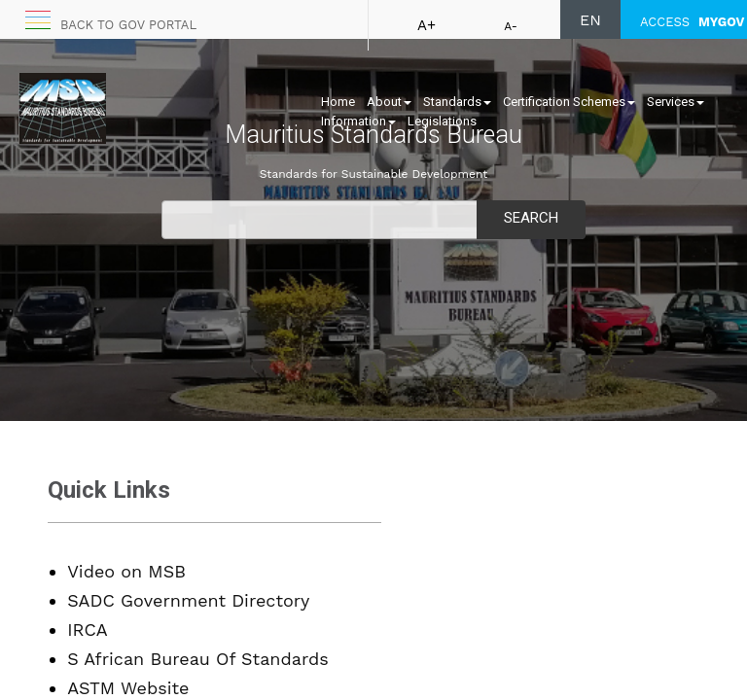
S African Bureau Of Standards (198, 659)
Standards (457, 102)
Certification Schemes (569, 102)
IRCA (87, 630)
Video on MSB (126, 571)
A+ (427, 25)
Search (531, 218)
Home (338, 102)
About (389, 102)
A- (511, 26)
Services (676, 102)
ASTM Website (128, 688)
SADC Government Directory (188, 600)
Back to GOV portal (128, 25)
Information (358, 121)
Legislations (442, 121)
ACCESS (692, 22)
